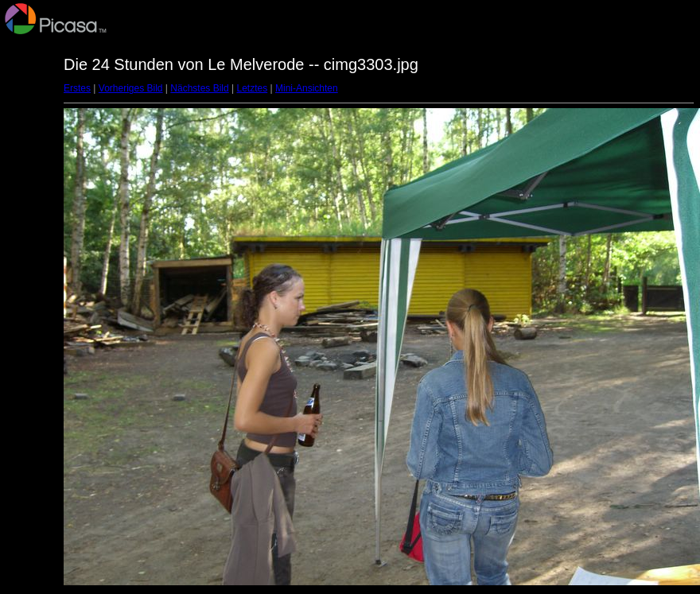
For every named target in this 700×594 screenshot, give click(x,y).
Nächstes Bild (199, 88)
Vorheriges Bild (131, 88)
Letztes (253, 88)
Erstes (77, 88)
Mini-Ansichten (307, 88)
